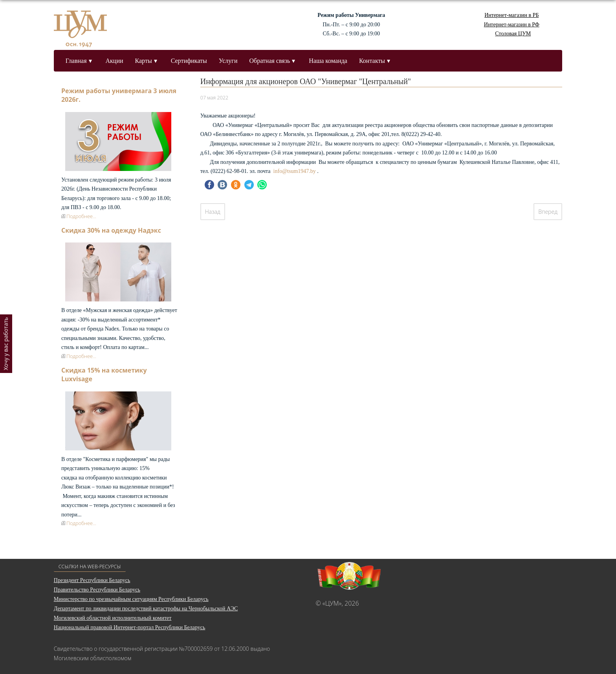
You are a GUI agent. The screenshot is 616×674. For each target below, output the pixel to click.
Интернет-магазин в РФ (512, 25)
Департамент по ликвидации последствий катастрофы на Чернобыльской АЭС (146, 609)
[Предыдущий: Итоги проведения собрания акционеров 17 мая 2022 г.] (213, 212)
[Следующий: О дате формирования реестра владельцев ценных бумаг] (548, 212)
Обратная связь (269, 61)
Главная (76, 61)
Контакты (372, 61)
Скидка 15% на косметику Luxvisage (104, 375)
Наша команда (328, 61)
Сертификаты (189, 61)
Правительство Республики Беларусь (97, 590)
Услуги (228, 61)
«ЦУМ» (332, 603)
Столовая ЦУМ (513, 34)
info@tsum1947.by (295, 171)
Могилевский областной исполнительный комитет (113, 618)
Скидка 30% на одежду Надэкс (111, 230)
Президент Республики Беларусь (92, 580)
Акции (115, 61)
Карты (144, 61)
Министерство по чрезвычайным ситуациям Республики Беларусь (131, 599)
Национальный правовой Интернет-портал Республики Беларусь (130, 627)
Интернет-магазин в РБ (511, 15)
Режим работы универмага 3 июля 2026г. (119, 95)
